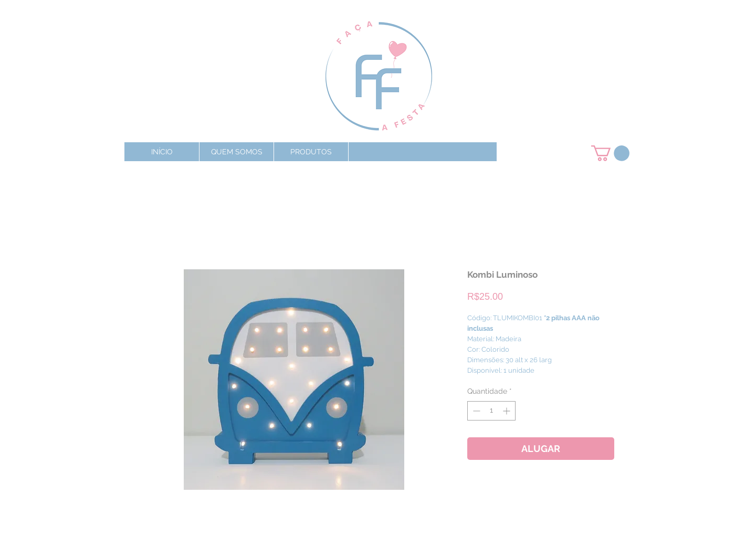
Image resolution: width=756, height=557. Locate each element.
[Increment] (507, 411)
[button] (311, 152)
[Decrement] (475, 411)
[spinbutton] (491, 411)
